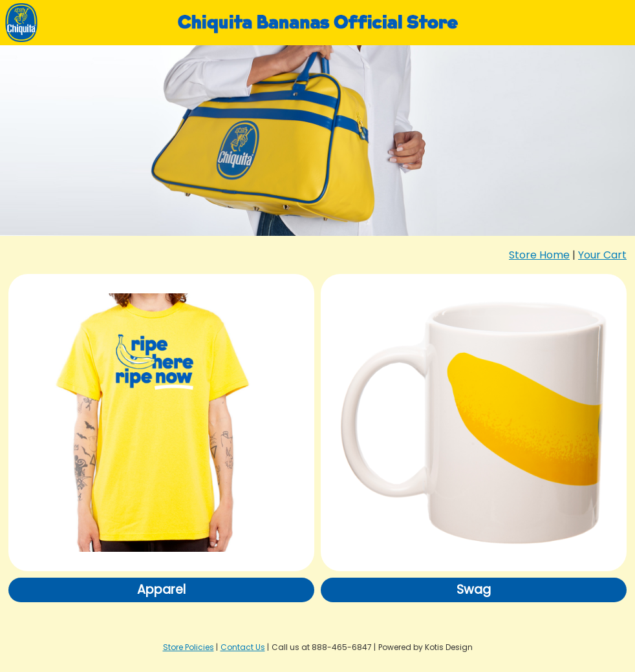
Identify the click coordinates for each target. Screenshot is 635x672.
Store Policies (188, 647)
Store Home (539, 255)
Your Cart (602, 255)
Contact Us (243, 647)
